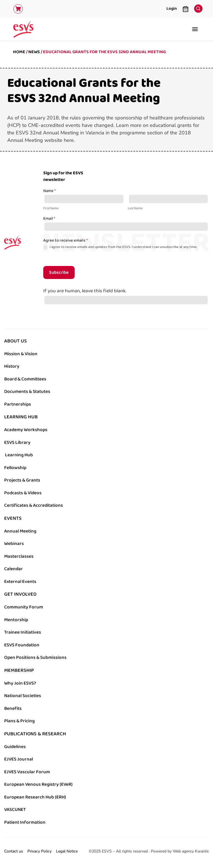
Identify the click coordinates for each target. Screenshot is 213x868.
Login (172, 8)
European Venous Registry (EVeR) (38, 784)
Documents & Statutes (27, 391)
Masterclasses (19, 556)
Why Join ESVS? (20, 683)
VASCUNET (15, 810)
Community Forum (24, 607)
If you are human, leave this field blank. (85, 291)
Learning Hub (19, 455)
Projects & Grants (22, 480)
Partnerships (18, 404)
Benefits (13, 708)
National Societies (23, 696)
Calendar (13, 569)
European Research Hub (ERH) (35, 797)
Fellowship (15, 468)
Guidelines (15, 747)
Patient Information (25, 822)
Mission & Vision (21, 354)
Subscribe (59, 272)
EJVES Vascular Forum (27, 772)
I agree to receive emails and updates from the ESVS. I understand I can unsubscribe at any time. (120, 247)
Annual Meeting (20, 531)
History (12, 366)
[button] (195, 29)
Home (19, 52)
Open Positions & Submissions (35, 657)
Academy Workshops (26, 430)
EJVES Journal (19, 759)
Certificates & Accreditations (34, 505)
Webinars (14, 544)
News (34, 52)
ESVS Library (17, 442)
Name (50, 191)
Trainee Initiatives (23, 632)
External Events (20, 582)
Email (49, 219)
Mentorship (16, 620)
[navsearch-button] (197, 7)
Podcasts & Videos (23, 493)
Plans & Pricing (19, 721)
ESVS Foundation (22, 645)
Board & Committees (25, 379)
